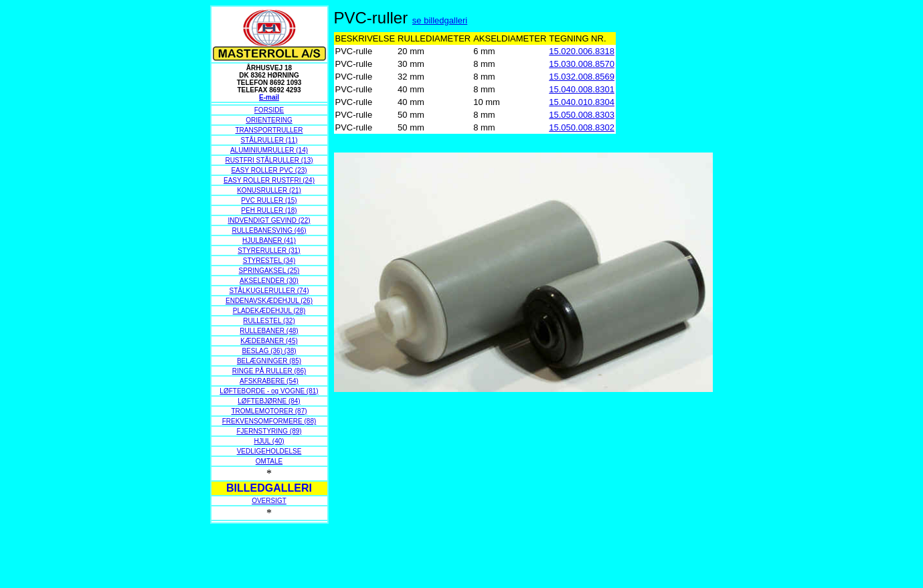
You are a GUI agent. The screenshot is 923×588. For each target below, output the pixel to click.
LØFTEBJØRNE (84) (269, 401)
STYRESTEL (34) (269, 261)
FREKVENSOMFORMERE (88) (269, 421)
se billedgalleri (440, 20)
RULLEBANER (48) (269, 331)
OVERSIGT (269, 501)
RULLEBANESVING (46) (269, 230)
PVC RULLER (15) (269, 200)
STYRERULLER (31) (269, 251)
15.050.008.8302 (582, 127)
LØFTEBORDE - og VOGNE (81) (269, 391)
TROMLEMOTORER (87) (269, 411)
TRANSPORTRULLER (269, 130)
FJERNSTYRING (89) (269, 431)
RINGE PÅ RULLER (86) (269, 371)
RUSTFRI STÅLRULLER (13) (269, 160)
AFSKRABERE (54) (269, 381)
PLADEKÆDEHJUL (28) (269, 311)
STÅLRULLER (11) (269, 140)
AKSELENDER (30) (269, 281)
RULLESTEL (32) (269, 321)
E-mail (269, 97)
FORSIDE (269, 110)
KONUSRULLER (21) (269, 190)
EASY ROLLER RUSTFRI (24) (269, 180)
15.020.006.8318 (582, 51)
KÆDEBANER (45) (269, 341)
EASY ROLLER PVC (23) (269, 170)
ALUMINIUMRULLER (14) (269, 150)
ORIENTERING (269, 120)
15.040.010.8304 (582, 102)
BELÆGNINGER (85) (269, 361)
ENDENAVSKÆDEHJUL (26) (269, 301)
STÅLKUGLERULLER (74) (269, 291)
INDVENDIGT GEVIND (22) (269, 220)
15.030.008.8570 (582, 64)
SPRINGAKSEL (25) (269, 271)
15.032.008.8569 (582, 77)
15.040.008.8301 (582, 89)
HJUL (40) (269, 441)
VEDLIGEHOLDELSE (269, 451)
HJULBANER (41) (269, 240)
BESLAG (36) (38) (269, 351)
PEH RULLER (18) (269, 210)
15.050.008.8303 (582, 115)
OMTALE (269, 461)
